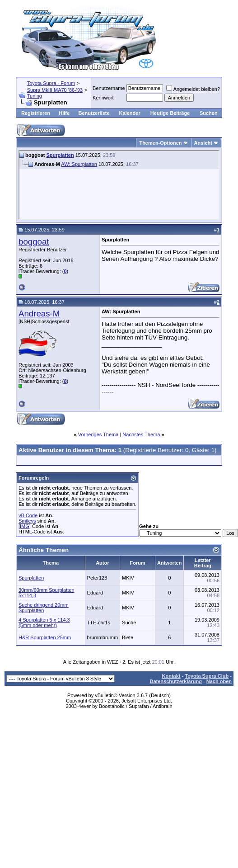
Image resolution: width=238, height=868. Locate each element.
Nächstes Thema (141, 434)
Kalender (130, 113)
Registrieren (36, 113)
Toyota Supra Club (207, 676)
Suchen (209, 113)
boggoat (34, 242)
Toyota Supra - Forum (51, 83)
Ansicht (203, 143)
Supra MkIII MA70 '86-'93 (55, 90)
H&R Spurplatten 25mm (45, 637)
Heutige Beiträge (170, 113)
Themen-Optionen (160, 143)
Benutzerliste (94, 113)
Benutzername (109, 88)
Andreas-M (39, 314)
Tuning (35, 96)
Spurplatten (60, 155)
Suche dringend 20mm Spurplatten (44, 608)
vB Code (28, 515)
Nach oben (219, 681)
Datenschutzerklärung (176, 681)
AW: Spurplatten (79, 164)
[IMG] (25, 526)
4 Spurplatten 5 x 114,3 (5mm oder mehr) (44, 623)
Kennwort (103, 98)
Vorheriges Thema (98, 434)
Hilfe (64, 113)
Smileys (27, 521)
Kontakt (171, 676)
